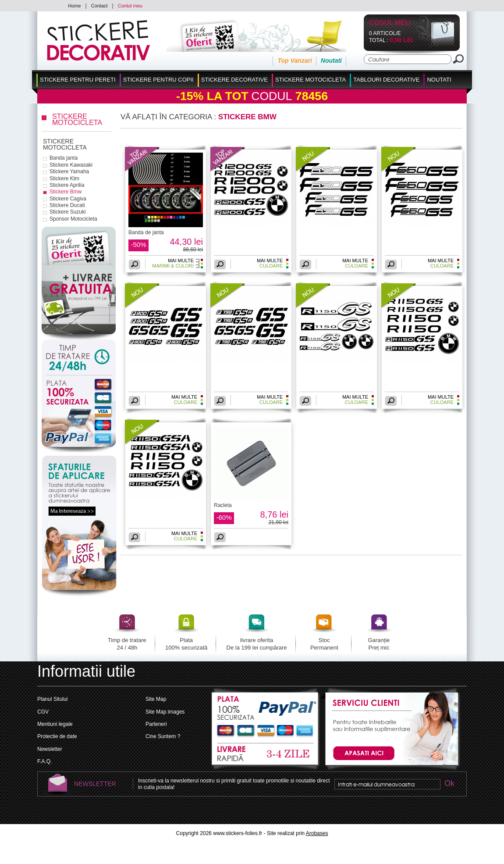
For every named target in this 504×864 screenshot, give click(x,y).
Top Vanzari (295, 61)
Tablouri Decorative (386, 80)
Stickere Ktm (64, 179)
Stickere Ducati (67, 205)
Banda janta (64, 158)
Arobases (317, 833)
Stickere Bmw (66, 192)
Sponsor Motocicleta (73, 219)
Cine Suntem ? (163, 736)
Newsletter (50, 749)
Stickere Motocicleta (311, 80)
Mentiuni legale (55, 724)
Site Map (156, 699)
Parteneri (156, 724)
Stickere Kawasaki (71, 165)
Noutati (331, 61)
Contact (99, 6)
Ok (449, 784)
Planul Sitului (52, 699)
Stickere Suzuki (68, 212)
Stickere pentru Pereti (78, 80)
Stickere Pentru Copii (158, 80)
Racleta (223, 505)
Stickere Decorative (234, 80)
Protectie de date (57, 736)
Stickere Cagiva (68, 199)
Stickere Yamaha (69, 171)
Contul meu (130, 6)
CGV (43, 712)
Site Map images (165, 712)
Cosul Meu (390, 23)
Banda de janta (146, 232)
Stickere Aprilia (67, 185)
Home (74, 6)
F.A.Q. (44, 761)
